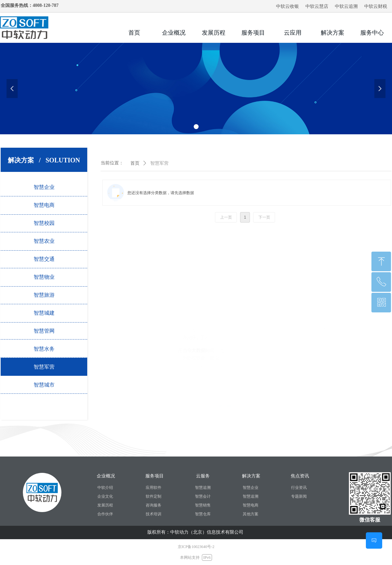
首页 (135, 163)
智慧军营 (159, 163)
